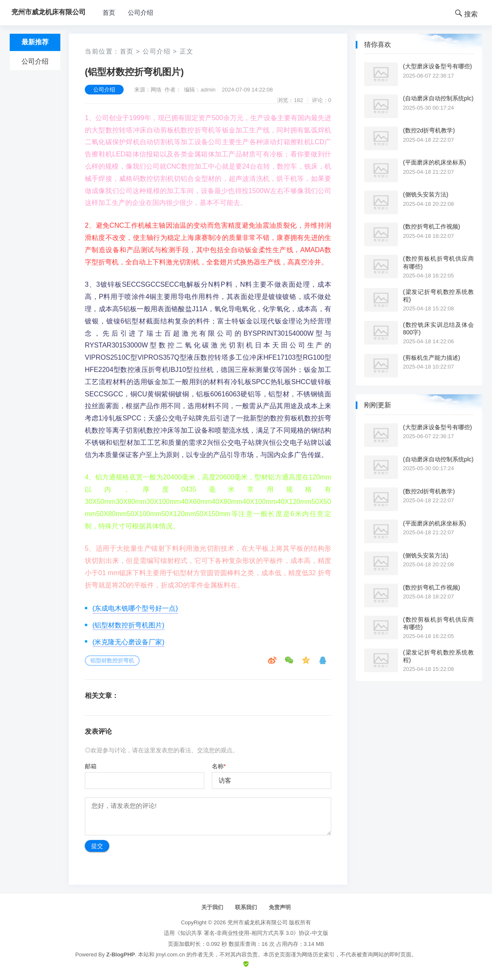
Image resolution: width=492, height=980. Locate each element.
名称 (219, 766)
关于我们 (212, 907)
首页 (109, 12)
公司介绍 (141, 12)
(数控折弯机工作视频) (431, 226)
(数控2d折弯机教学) (429, 130)
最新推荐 (35, 42)
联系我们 (246, 907)
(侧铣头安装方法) (426, 194)
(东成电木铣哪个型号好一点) (135, 608)
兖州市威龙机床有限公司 (258, 922)
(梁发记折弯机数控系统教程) (438, 296)
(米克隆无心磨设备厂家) (128, 642)
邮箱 (91, 766)
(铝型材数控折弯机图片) (128, 625)
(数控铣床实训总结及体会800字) (438, 328)
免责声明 (280, 907)
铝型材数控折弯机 (112, 661)
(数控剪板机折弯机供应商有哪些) (438, 262)
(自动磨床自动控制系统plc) (438, 98)
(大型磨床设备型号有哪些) (437, 66)
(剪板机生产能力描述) (431, 358)
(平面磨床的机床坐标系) (434, 162)
